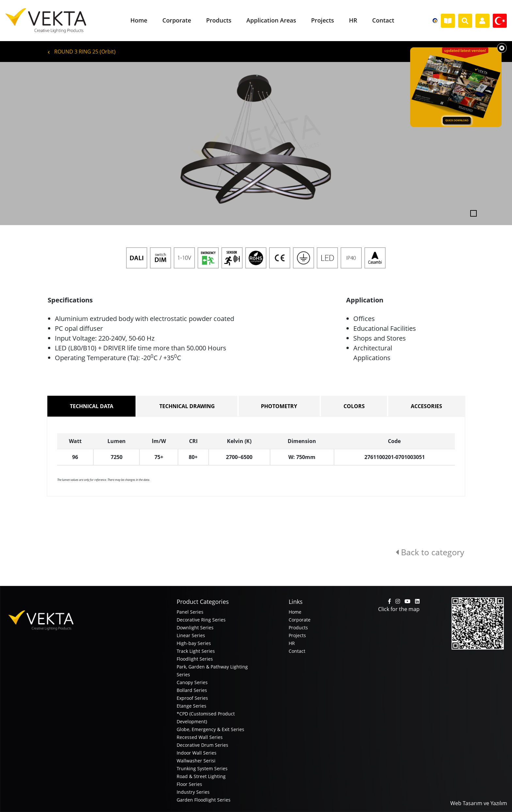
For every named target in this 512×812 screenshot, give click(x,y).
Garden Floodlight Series (204, 800)
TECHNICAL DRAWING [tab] (187, 406)
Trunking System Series (202, 768)
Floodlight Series (195, 659)
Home (295, 612)
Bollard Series (192, 690)
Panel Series (190, 612)
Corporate (300, 620)
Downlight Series (195, 628)
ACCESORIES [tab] (426, 406)
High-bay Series (194, 643)
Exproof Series (192, 698)
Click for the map (399, 609)
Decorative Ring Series (201, 620)
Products (298, 628)
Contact (297, 651)
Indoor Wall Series (197, 753)
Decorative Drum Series (202, 745)
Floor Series (189, 784)
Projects (297, 635)
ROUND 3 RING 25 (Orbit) (82, 52)
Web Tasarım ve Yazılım (479, 803)
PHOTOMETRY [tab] (279, 406)
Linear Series (191, 635)
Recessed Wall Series (200, 737)
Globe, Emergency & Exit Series (210, 729)
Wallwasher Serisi (196, 761)
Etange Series (192, 706)
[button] (38, 144)
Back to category (430, 552)
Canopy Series (192, 682)
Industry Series (193, 792)
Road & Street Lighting (201, 776)
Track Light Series (196, 651)
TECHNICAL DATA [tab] (92, 406)
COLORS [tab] (354, 406)
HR (292, 643)
